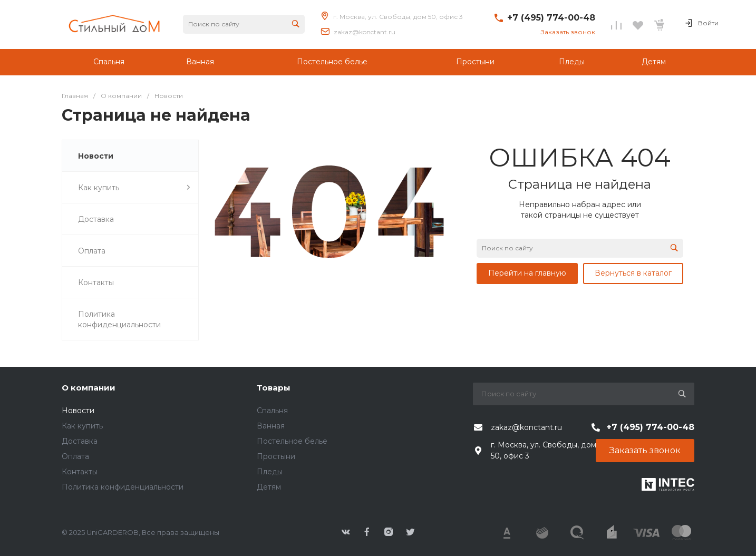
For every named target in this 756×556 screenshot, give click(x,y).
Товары (274, 388)
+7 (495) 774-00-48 (551, 18)
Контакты (80, 472)
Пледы (270, 472)
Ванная (271, 426)
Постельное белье (292, 441)
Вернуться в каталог (633, 273)
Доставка (80, 441)
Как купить (82, 426)
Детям (269, 487)
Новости (78, 411)
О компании (89, 388)
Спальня (272, 411)
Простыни (276, 456)
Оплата (75, 456)
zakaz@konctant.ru (365, 32)
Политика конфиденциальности (123, 487)
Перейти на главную (527, 273)
